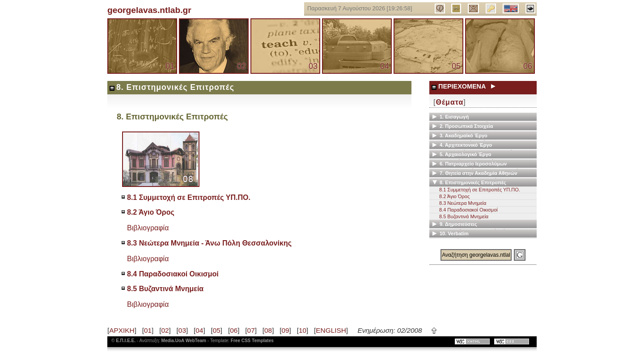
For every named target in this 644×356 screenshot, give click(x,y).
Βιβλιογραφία (148, 228)
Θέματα (449, 102)
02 (241, 66)
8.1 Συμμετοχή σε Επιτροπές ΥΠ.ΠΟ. (189, 197)
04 (385, 66)
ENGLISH (331, 330)
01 (170, 66)
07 (251, 330)
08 (268, 330)
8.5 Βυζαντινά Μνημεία (165, 289)
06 (528, 66)
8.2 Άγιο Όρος (151, 212)
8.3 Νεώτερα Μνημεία (463, 203)
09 (285, 330)
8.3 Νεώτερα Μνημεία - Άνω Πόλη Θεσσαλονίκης (209, 243)
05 (456, 66)
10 (303, 330)
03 (313, 66)
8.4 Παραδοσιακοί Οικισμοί (173, 274)
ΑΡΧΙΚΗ (122, 330)
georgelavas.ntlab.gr (149, 10)
